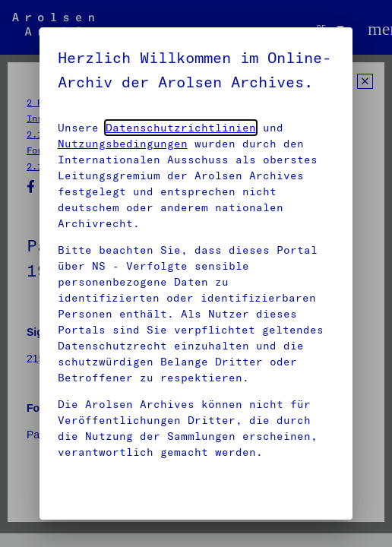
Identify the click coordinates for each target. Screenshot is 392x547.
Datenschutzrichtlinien (181, 128)
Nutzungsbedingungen (123, 144)
